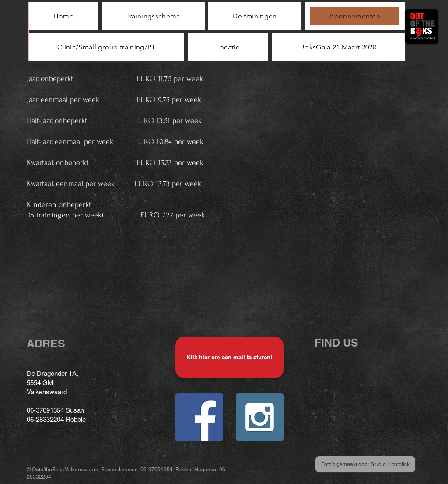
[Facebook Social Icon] (199, 417)
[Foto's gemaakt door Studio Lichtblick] (365, 464)
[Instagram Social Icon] (260, 417)
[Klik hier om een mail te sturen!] (229, 357)
